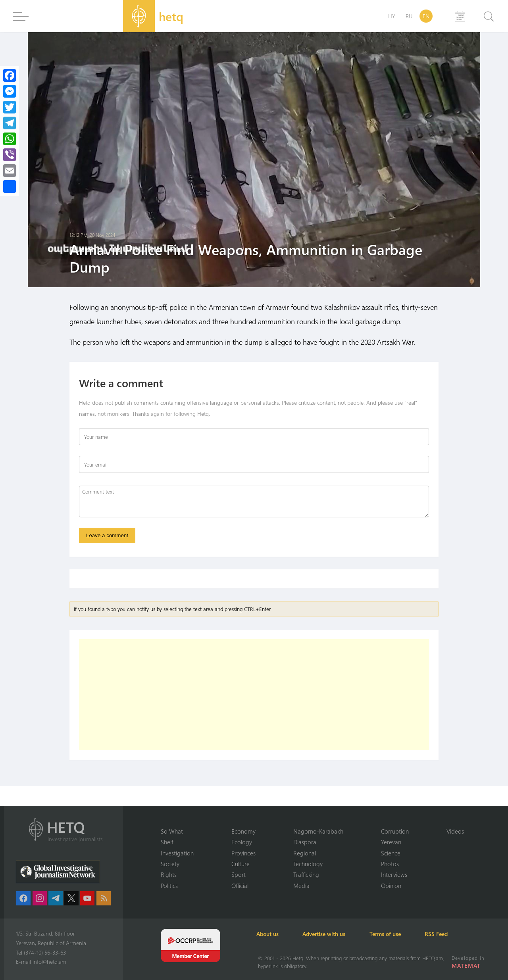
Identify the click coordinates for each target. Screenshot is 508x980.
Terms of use (390, 934)
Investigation (177, 853)
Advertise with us (327, 934)
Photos (390, 864)
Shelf (167, 842)
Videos (455, 831)
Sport (239, 874)
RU (409, 16)
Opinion (391, 886)
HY (392, 16)
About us (269, 934)
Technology (308, 864)
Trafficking (306, 874)
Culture (241, 864)
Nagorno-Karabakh (318, 831)
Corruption (395, 831)
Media (301, 886)
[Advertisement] (254, 695)
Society (170, 864)
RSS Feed (442, 934)
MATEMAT (466, 966)
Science (391, 853)
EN (426, 16)
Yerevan (391, 842)
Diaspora (305, 842)
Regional (305, 853)
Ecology (242, 842)
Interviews (394, 874)
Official (240, 886)
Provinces (243, 853)
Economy (243, 831)
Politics (169, 886)
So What (172, 831)
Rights (169, 874)
